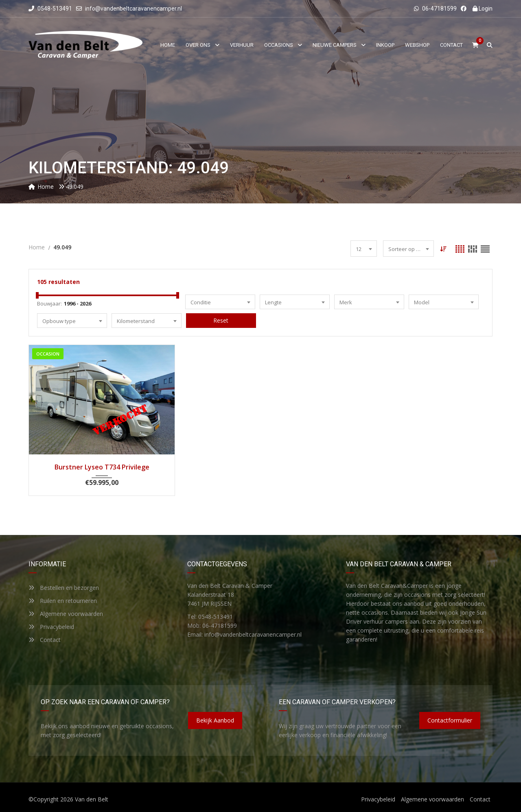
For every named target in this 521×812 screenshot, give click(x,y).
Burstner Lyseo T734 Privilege (102, 467)
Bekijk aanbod (215, 720)
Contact (45, 640)
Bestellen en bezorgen (64, 588)
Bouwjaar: (49, 303)
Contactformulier (450, 720)
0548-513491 (50, 9)
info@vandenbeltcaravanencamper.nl (134, 9)
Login (483, 9)
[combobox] (364, 249)
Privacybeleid (51, 627)
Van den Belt (92, 799)
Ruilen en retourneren (63, 601)
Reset (221, 320)
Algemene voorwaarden (66, 614)
